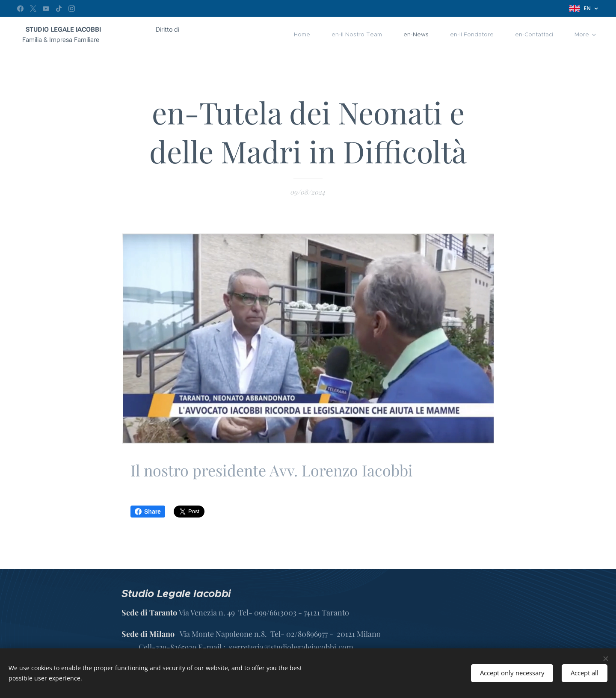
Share (148, 512)
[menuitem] (266, 35)
